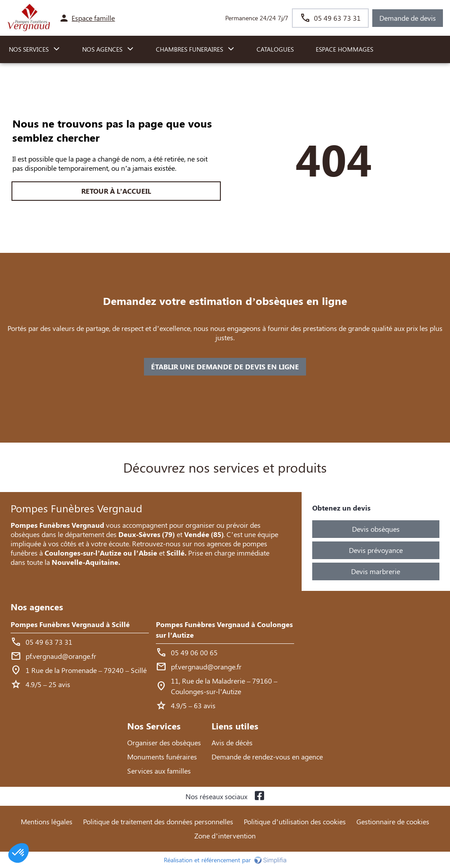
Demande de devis (408, 18)
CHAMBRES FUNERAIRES (189, 49)
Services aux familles (159, 771)
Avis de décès (232, 742)
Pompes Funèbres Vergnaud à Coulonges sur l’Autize (224, 629)
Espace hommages (344, 49)
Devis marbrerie (376, 571)
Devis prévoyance (376, 550)
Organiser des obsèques (164, 742)
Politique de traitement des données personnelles (158, 821)
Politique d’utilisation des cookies (295, 821)
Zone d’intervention (225, 836)
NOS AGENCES (102, 49)
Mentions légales (47, 821)
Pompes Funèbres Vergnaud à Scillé (70, 624)
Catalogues (275, 49)
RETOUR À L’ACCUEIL (116, 191)
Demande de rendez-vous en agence (267, 757)
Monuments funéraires (162, 757)
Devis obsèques (376, 529)
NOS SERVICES (29, 49)
